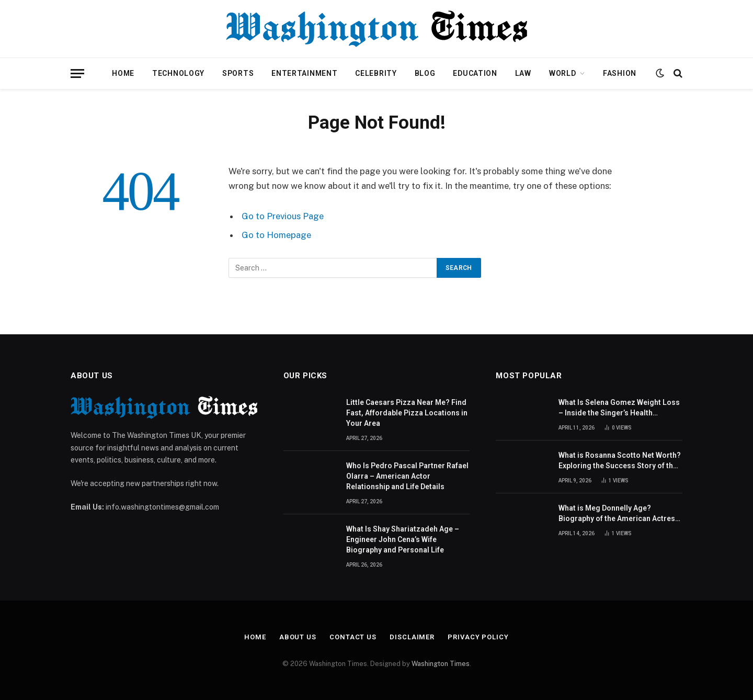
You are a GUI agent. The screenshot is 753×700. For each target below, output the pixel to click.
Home (123, 73)
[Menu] (77, 74)
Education (475, 73)
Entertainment (304, 73)
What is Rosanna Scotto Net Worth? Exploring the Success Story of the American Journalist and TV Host (620, 461)
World (563, 73)
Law (523, 73)
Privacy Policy (478, 637)
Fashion (620, 73)
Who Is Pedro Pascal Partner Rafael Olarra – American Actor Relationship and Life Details (407, 476)
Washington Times (441, 664)
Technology (178, 73)
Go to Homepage (276, 235)
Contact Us (353, 637)
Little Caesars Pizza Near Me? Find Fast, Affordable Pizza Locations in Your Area (407, 413)
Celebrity (376, 73)
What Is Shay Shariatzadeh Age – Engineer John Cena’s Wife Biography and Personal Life (403, 539)
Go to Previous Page (283, 216)
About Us (298, 637)
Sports (238, 73)
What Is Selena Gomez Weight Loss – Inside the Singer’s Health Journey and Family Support (619, 408)
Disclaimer (412, 637)
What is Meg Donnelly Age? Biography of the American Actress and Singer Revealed (619, 514)
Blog (425, 73)
